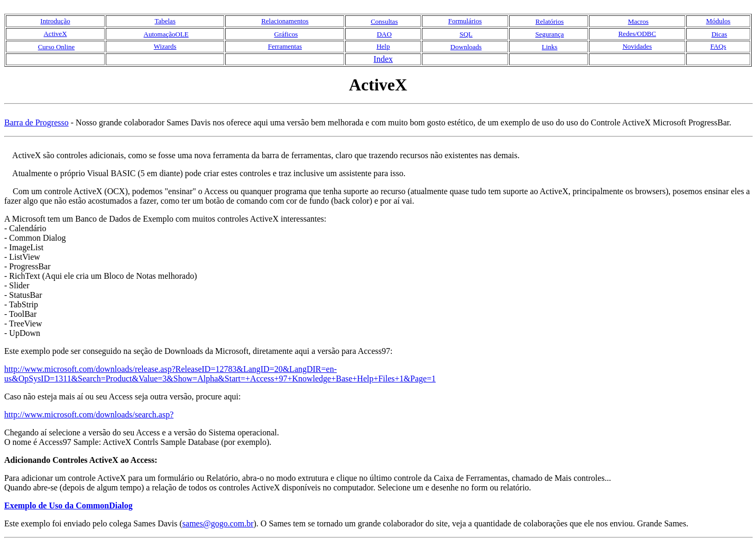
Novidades (637, 46)
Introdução (55, 21)
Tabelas (165, 21)
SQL (466, 34)
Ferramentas (285, 46)
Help (383, 46)
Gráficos (286, 34)
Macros (638, 21)
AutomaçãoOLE (166, 34)
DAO (384, 34)
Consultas (384, 21)
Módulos (718, 21)
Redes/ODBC (637, 34)
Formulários (465, 21)
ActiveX (55, 34)
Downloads (466, 47)
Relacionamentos (285, 21)
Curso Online (57, 47)
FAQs (718, 46)
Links (550, 47)
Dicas (720, 34)
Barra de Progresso (36, 122)
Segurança (549, 34)
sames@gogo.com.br (218, 523)
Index (383, 59)
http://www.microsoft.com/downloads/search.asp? (89, 414)
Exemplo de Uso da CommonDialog (68, 505)
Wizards (165, 46)
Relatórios (550, 21)
